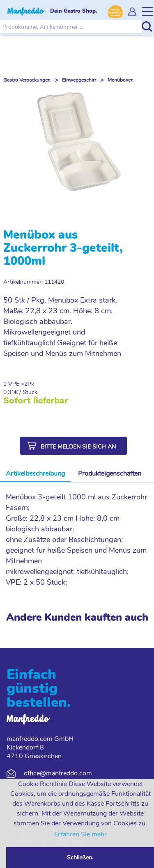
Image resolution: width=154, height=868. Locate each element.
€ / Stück (26, 392)
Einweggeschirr (79, 80)
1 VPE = (14, 384)
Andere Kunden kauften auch (77, 617)
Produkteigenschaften (110, 474)
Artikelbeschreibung (35, 474)
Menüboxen (121, 80)
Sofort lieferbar (36, 401)
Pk (31, 384)
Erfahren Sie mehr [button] (80, 834)
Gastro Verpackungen (27, 80)
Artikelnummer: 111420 (34, 282)
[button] (73, 446)
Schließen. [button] (80, 857)
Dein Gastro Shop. (74, 11)
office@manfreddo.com (58, 773)
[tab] (35, 474)
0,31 (9, 392)
